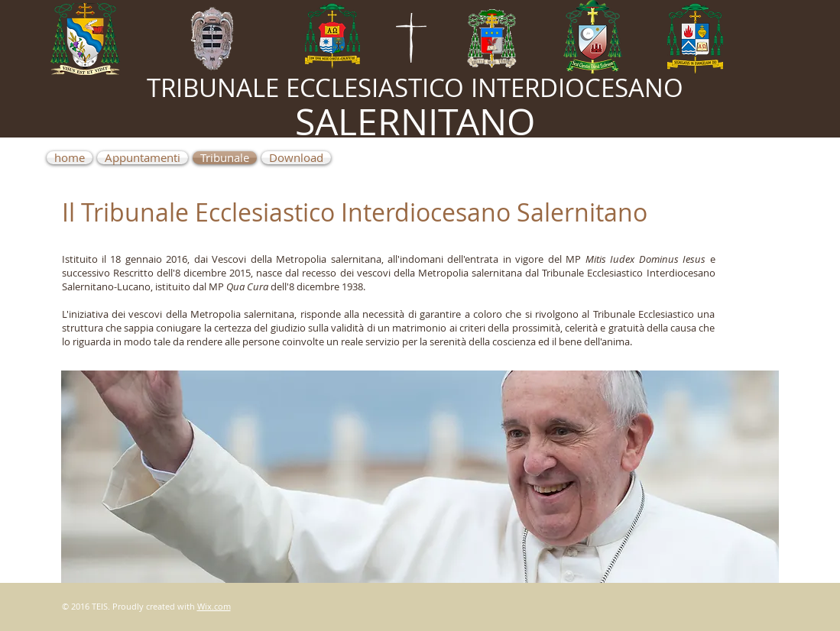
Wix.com (214, 606)
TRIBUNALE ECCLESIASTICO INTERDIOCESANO (415, 87)
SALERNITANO (415, 121)
